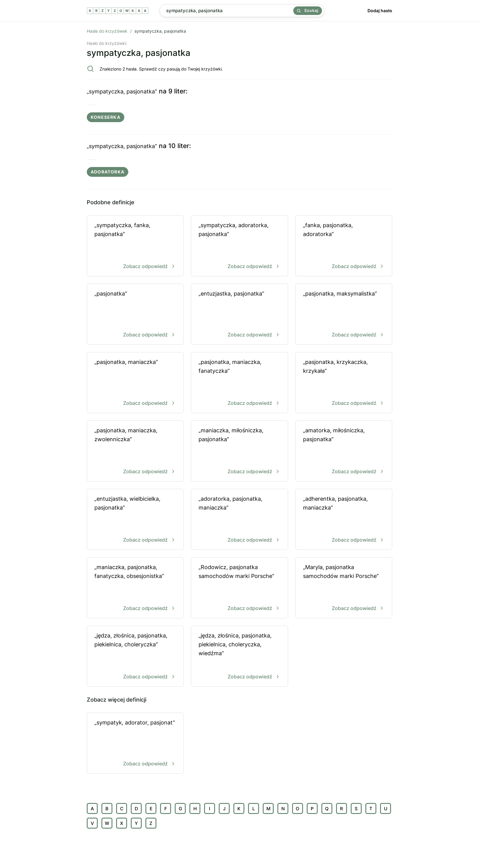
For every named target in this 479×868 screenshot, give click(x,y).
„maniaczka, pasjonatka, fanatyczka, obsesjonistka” (135, 588)
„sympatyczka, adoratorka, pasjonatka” (239, 246)
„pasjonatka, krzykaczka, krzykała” (344, 383)
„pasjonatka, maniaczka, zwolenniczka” (135, 451)
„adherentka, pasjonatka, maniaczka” (344, 520)
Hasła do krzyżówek (107, 31)
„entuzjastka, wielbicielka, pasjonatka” (135, 520)
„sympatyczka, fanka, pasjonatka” (135, 246)
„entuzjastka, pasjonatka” (239, 315)
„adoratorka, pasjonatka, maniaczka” (239, 520)
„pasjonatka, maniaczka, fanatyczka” (239, 383)
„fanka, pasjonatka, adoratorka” (344, 246)
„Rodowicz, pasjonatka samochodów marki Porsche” (239, 588)
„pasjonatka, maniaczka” (135, 383)
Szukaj (308, 10)
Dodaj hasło (380, 11)
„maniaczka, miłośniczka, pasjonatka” (239, 451)
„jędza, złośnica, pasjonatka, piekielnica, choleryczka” (135, 657)
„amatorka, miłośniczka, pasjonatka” (344, 451)
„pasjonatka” (135, 315)
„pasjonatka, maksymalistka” (344, 315)
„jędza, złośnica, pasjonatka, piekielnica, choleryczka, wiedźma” (239, 657)
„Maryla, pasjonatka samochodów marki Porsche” (344, 588)
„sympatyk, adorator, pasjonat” (135, 744)
